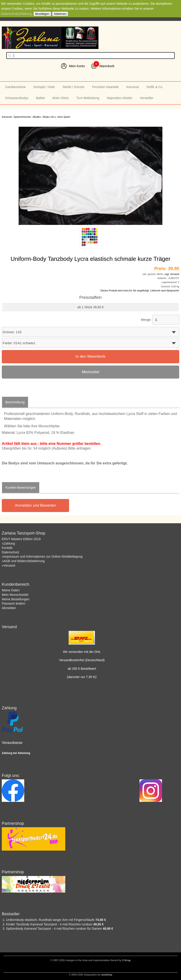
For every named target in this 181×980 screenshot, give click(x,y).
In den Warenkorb (90, 356)
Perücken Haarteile (105, 87)
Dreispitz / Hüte (44, 87)
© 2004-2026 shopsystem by (90, 975)
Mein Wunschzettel (15, 595)
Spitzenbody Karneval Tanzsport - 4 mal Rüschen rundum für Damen (54, 929)
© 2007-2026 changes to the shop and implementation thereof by (90, 960)
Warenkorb (107, 66)
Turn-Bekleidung (88, 98)
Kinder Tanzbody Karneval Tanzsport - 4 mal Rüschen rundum (50, 924)
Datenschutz (11, 552)
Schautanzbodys (17, 98)
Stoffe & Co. (155, 87)
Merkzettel (90, 372)
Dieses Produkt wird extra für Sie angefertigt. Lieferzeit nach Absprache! (140, 290)
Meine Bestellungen (16, 599)
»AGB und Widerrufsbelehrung (23, 561)
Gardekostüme (15, 87)
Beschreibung (15, 402)
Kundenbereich (15, 584)
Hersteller (147, 98)
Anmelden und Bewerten (35, 505)
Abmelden (9, 608)
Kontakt (7, 548)
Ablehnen (60, 14)
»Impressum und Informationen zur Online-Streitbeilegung (42, 557)
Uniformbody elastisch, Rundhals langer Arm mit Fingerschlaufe (51, 920)
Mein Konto (77, 66)
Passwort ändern (14, 603)
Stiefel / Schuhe (73, 87)
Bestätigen (42, 14)
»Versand (8, 565)
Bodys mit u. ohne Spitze (57, 117)
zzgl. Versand (172, 274)
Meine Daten (11, 590)
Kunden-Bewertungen (21, 488)
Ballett (40, 98)
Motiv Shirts (60, 98)
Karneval (132, 87)
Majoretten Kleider (120, 98)
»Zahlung (8, 543)
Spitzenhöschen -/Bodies (27, 117)
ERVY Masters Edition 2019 (21, 539)
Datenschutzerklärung (16, 14)
